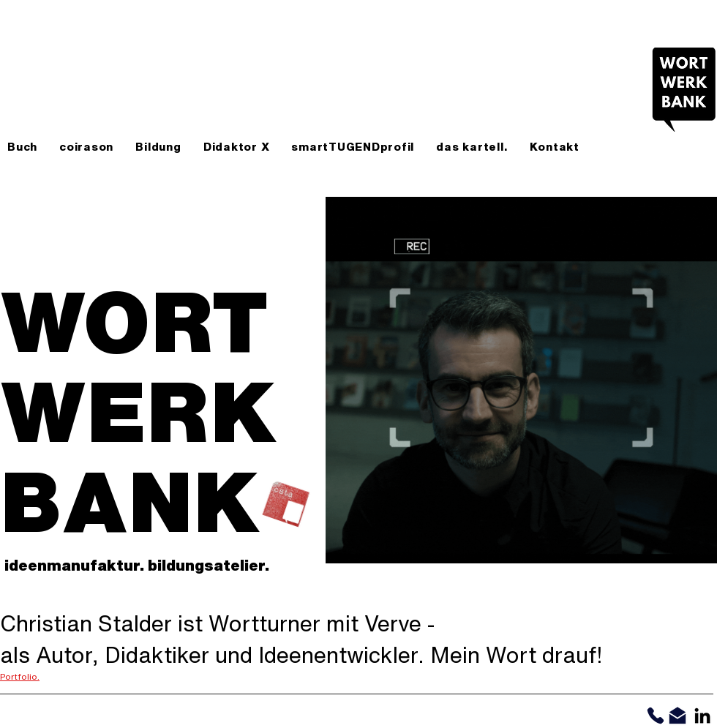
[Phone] (655, 716)
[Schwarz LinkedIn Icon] (702, 716)
